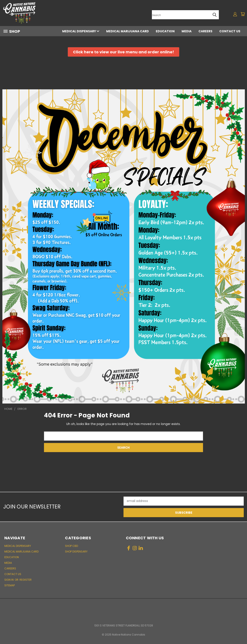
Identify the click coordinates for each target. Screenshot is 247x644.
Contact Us (230, 31)
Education (165, 31)
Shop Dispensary (76, 552)
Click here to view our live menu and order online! (123, 52)
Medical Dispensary (81, 31)
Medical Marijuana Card (128, 31)
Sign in (9, 580)
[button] (123, 52)
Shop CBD (71, 546)
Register (26, 580)
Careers (205, 31)
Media (187, 31)
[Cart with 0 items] (243, 14)
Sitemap (10, 585)
